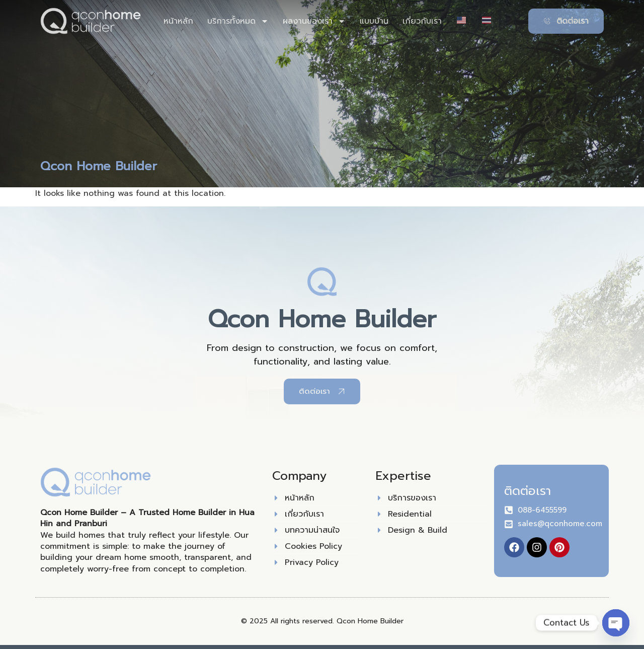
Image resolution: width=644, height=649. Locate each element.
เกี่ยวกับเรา (422, 21)
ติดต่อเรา (528, 491)
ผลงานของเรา (314, 21)
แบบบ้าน (374, 21)
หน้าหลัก (178, 21)
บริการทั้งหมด (238, 21)
